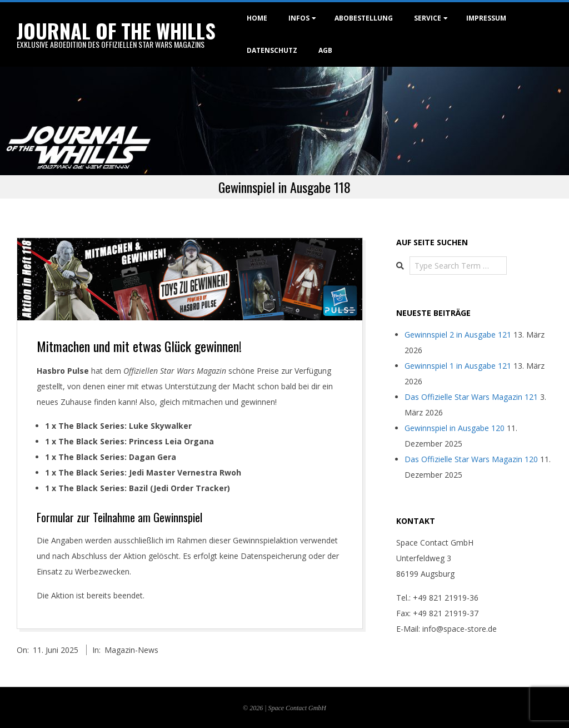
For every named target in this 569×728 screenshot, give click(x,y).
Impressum (486, 18)
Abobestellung (364, 18)
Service (428, 18)
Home (257, 18)
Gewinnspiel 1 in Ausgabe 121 (458, 366)
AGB (325, 50)
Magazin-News (131, 650)
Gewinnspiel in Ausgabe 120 (455, 428)
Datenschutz (272, 50)
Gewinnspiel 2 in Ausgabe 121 (458, 335)
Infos (299, 18)
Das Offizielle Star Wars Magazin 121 (471, 397)
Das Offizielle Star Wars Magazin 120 (471, 459)
